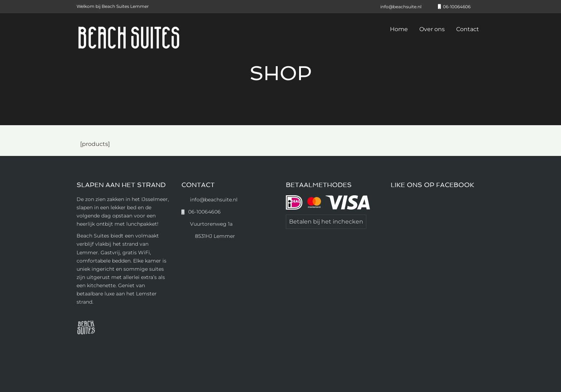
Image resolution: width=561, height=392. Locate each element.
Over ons (432, 29)
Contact (468, 29)
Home (399, 29)
